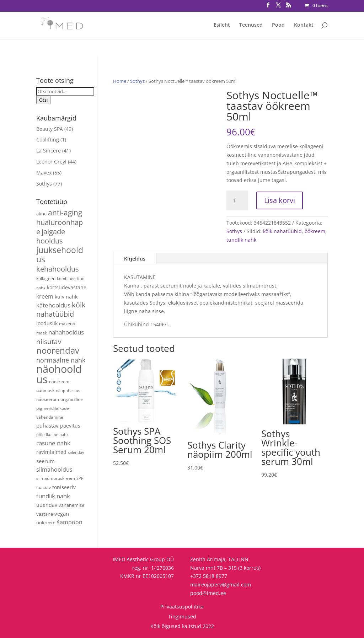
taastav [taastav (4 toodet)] (44, 487)
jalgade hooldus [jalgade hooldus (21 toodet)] (51, 236)
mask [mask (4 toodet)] (42, 333)
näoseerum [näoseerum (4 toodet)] (48, 399)
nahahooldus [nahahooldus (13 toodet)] (66, 332)
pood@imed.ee (208, 593)
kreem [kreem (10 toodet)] (45, 296)
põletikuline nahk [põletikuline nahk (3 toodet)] (52, 435)
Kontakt (304, 25)
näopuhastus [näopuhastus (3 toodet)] (68, 391)
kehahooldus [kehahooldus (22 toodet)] (58, 269)
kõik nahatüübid (282, 231)
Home (120, 81)
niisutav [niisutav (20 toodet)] (49, 341)
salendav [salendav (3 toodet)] (76, 452)
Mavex (44, 173)
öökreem (315, 231)
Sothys (137, 81)
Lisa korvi (280, 200)
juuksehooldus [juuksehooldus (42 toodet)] (60, 255)
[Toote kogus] (237, 200)
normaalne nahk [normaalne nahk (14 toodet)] (61, 360)
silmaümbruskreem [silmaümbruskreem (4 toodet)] (56, 478)
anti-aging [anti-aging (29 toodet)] (65, 212)
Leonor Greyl (51, 162)
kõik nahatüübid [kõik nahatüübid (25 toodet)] (61, 309)
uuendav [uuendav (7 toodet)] (47, 505)
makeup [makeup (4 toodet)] (67, 323)
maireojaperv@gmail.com (221, 585)
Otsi (43, 100)
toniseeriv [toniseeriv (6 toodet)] (64, 487)
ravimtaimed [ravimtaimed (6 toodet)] (51, 452)
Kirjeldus (135, 259)
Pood (278, 25)
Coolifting (48, 140)
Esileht (222, 25)
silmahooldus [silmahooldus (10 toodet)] (54, 470)
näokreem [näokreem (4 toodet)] (59, 381)
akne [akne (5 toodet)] (41, 214)
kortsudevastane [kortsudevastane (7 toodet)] (67, 287)
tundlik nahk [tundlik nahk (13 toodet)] (53, 496)
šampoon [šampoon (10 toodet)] (70, 522)
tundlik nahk (241, 240)
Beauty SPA (50, 129)
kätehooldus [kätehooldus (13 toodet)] (53, 305)
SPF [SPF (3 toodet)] (80, 478)
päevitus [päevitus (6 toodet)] (70, 426)
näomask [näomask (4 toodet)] (45, 390)
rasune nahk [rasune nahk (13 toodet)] (53, 443)
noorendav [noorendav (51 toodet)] (58, 350)
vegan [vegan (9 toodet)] (62, 514)
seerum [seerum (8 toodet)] (45, 461)
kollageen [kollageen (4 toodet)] (46, 278)
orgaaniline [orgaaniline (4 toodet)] (72, 399)
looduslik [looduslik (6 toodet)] (47, 323)
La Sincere (49, 151)
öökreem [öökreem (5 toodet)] (46, 522)
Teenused (251, 25)
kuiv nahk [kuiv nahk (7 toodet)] (66, 297)
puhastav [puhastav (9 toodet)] (47, 425)
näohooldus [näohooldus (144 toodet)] (59, 374)
